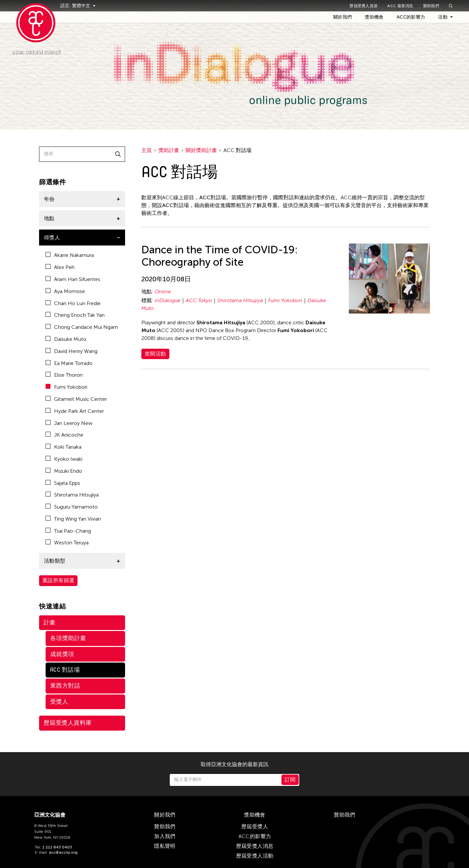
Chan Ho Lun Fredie (73, 303)
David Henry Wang (71, 351)
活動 (443, 17)
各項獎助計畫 (68, 638)
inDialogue (168, 300)
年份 (49, 199)
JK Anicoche (64, 435)
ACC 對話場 (65, 670)
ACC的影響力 (411, 17)
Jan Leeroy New (69, 423)
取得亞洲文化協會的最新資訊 (234, 764)
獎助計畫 (169, 150)
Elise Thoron (64, 375)
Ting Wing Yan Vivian (73, 519)
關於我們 (342, 17)
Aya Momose (65, 291)
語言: (72, 6)
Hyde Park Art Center (75, 411)
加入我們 (165, 836)
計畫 (50, 623)
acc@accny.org (63, 852)
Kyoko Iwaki (64, 459)
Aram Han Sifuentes (73, 279)
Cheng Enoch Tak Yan (75, 315)
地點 (49, 218)
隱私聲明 (165, 846)
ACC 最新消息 (400, 6)
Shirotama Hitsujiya (72, 495)
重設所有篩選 (58, 580)
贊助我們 (431, 6)
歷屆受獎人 (255, 826)
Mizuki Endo (64, 471)
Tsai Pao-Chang (68, 531)
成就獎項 (62, 654)
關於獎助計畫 (201, 150)
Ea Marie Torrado (69, 363)
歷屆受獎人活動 (255, 856)
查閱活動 (155, 354)
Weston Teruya (67, 543)
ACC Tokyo (199, 300)
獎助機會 (374, 17)
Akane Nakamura (70, 255)
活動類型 (55, 561)
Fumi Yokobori (66, 387)
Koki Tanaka (64, 447)
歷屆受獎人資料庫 (68, 723)
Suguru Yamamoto (72, 507)
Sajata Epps (63, 483)
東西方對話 (65, 686)
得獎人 (52, 238)
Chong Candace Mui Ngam (82, 327)
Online (163, 292)
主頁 (147, 150)
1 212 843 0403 (57, 847)
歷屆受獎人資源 (363, 6)
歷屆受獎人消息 (255, 846)
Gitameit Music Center (76, 399)
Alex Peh (60, 267)
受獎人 (59, 702)
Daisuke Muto (66, 339)
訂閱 (290, 780)
